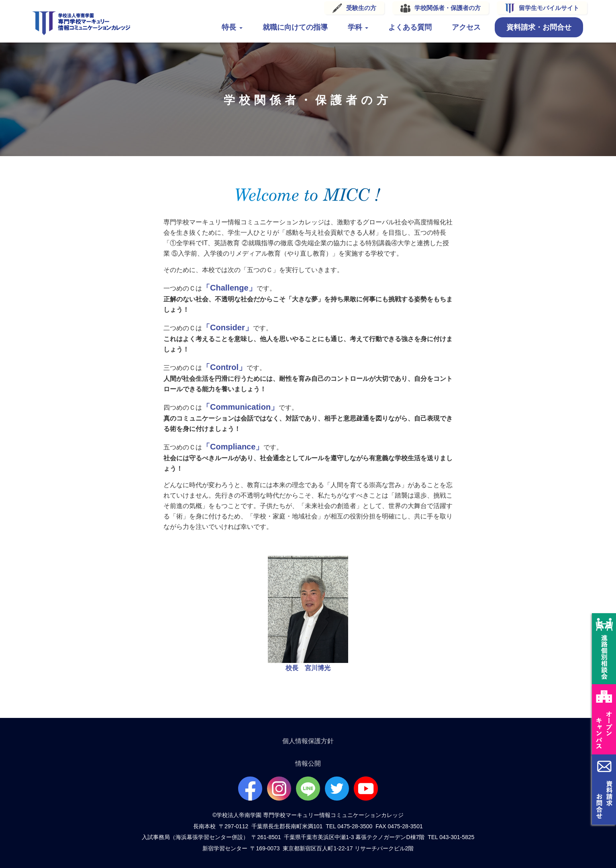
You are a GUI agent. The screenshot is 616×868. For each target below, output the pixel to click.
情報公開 (308, 763)
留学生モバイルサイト (547, 8)
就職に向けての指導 (293, 27)
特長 (230, 27)
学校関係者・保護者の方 (446, 8)
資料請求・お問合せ (537, 27)
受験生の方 (359, 8)
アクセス (464, 27)
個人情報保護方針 (308, 741)
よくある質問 (408, 27)
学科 (356, 27)
